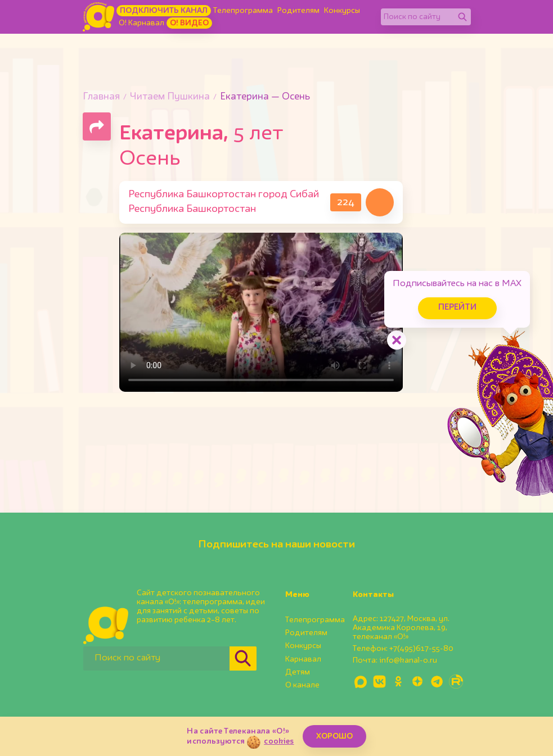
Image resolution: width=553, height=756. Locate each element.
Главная (101, 97)
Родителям (298, 11)
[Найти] (462, 17)
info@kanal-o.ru (408, 660)
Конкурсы (342, 11)
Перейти (457, 308)
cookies (279, 741)
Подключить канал (164, 11)
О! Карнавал (141, 23)
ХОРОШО (334, 736)
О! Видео (189, 23)
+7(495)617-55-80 (421, 649)
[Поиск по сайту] (417, 17)
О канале (302, 685)
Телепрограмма (243, 11)
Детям (298, 672)
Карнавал (303, 659)
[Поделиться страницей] (97, 126)
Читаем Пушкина (170, 97)
